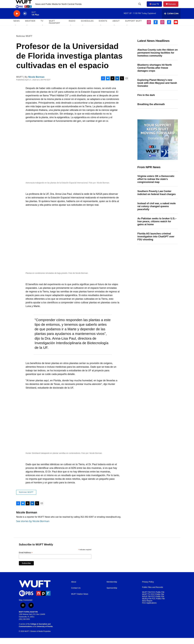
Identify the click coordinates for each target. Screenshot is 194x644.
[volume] (25, 20)
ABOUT (116, 27)
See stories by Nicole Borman (33, 527)
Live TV (155, 7)
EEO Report (147, 607)
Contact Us (76, 594)
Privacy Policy (148, 588)
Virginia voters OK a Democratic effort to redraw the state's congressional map (156, 185)
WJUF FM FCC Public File (153, 603)
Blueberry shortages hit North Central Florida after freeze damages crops (155, 74)
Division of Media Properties (41, 637)
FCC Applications (149, 609)
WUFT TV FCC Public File (153, 600)
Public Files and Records (153, 593)
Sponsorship (112, 594)
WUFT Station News (80, 600)
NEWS (17, 27)
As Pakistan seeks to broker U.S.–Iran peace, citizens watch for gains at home (157, 228)
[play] (17, 20)
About (74, 588)
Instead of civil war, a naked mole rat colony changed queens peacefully (157, 212)
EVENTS (103, 27)
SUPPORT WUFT (134, 27)
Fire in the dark (146, 101)
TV (42, 27)
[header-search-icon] (140, 7)
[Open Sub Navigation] (15, 31)
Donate (174, 7)
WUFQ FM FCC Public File (153, 605)
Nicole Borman (36, 83)
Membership (112, 588)
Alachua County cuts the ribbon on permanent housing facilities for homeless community (158, 59)
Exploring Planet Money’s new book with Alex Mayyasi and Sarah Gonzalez (157, 89)
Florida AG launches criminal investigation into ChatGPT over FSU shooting (156, 243)
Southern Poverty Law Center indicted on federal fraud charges (157, 199)
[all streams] (171, 20)
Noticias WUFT (24, 42)
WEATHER (30, 27)
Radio (72, 27)
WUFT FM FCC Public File (153, 598)
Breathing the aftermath (151, 110)
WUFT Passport (54, 28)
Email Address (26, 559)
